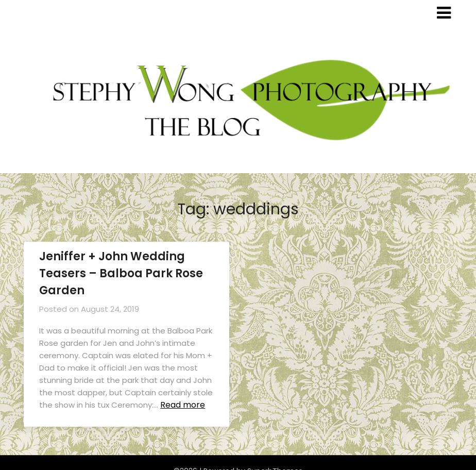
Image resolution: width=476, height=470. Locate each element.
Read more (183, 405)
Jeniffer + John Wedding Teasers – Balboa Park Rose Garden (121, 273)
